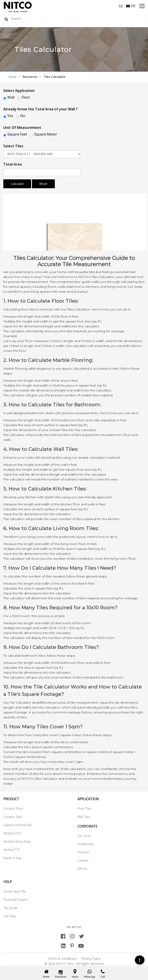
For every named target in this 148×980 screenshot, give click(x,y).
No (23, 116)
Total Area (13, 164)
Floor (26, 97)
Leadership (85, 844)
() (130, 6)
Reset (43, 184)
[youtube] (81, 946)
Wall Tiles (84, 817)
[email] (121, 6)
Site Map (10, 916)
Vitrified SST (12, 850)
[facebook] (63, 936)
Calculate (17, 184)
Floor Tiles (85, 809)
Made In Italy (12, 858)
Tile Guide (10, 908)
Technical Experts (16, 900)
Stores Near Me (15, 891)
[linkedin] (63, 946)
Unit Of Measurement (22, 128)
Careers (83, 860)
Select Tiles (13, 146)
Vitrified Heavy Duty (17, 841)
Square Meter (46, 134)
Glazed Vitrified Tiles (18, 825)
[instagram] (72, 936)
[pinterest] (72, 946)
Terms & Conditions (62, 959)
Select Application (19, 91)
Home (13, 77)
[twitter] (81, 936)
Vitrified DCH (12, 833)
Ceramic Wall (13, 817)
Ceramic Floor (13, 809)
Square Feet (17, 134)
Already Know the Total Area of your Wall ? (40, 109)
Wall (11, 97)
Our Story (84, 836)
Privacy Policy (91, 959)
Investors (84, 852)
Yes (10, 116)
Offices (82, 869)
